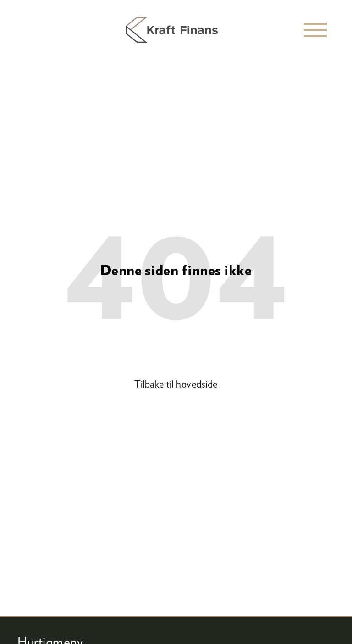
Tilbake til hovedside (176, 384)
